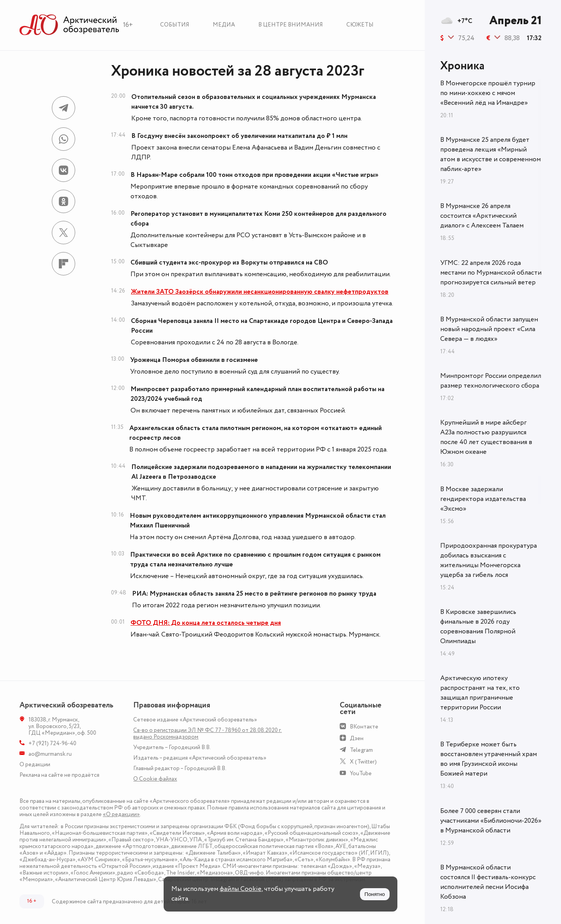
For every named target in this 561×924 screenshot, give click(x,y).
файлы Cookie (241, 889)
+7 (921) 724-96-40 (52, 743)
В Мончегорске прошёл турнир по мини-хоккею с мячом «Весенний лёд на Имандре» (488, 93)
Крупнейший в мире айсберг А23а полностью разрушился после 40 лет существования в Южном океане (486, 437)
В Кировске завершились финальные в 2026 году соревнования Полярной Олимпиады (478, 627)
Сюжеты (360, 25)
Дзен (357, 738)
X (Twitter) (363, 762)
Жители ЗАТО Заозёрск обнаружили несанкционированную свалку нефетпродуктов (260, 292)
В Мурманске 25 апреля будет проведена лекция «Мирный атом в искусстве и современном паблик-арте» (490, 154)
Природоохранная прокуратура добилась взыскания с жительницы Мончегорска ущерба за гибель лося (489, 560)
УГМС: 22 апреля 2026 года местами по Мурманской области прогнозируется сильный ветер (491, 273)
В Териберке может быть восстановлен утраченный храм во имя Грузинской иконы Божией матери (489, 759)
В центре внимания (291, 25)
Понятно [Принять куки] (375, 894)
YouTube (361, 773)
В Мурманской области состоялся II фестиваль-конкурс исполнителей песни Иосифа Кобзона (488, 882)
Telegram (361, 750)
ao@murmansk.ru (50, 754)
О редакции (35, 764)
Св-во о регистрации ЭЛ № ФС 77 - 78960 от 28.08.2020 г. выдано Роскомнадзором (207, 734)
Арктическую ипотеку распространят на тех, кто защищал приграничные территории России (480, 693)
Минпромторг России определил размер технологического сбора (491, 381)
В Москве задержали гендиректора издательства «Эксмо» (483, 499)
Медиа (224, 25)
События (175, 25)
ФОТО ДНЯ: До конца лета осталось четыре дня (206, 623)
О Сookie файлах (155, 779)
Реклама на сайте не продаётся (59, 775)
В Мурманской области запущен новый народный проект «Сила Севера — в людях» (489, 329)
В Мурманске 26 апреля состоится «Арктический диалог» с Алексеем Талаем (482, 216)
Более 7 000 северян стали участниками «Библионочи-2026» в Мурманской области (491, 821)
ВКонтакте (364, 727)
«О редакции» (121, 814)
